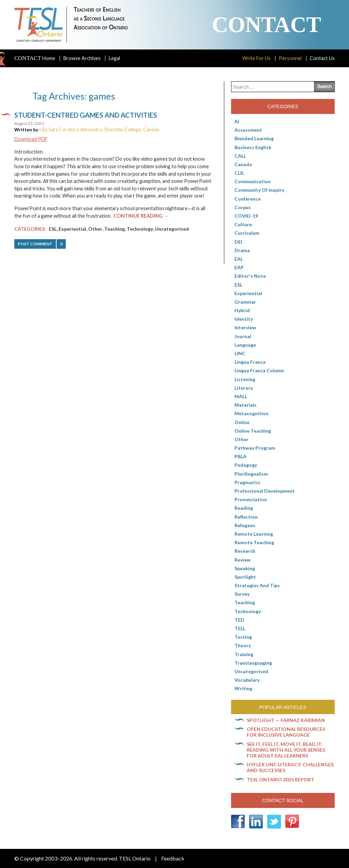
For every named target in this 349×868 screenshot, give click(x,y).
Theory (243, 645)
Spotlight (245, 577)
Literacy (244, 388)
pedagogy (246, 465)
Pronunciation (251, 499)
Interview (245, 327)
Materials (246, 405)
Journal (243, 336)
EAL (239, 259)
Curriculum (247, 233)
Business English (253, 147)
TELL (240, 628)
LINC (240, 353)
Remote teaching (254, 542)
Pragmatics (247, 482)
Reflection (246, 517)
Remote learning (254, 534)
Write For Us (256, 58)
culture (243, 224)
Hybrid (242, 310)
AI (237, 121)
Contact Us (322, 58)
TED (239, 620)
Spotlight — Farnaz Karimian (286, 720)
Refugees (245, 525)
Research (245, 551)
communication (253, 181)
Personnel (290, 58)
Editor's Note (250, 276)
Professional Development (265, 491)
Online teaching (253, 431)
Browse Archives (82, 58)
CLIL (239, 173)
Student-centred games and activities (86, 115)
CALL (240, 156)
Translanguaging (253, 663)
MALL (241, 396)
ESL (53, 229)
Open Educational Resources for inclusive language (286, 732)
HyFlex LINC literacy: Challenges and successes (290, 767)
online (242, 422)
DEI (238, 242)
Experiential (72, 229)
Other (95, 229)
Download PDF (31, 139)
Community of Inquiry (259, 190)
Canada (243, 164)
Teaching (115, 229)
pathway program (255, 448)
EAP (239, 267)
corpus (243, 207)
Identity (244, 319)
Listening (245, 379)
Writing (243, 688)
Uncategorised (172, 229)
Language (245, 345)
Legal (114, 58)
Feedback (173, 858)
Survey (242, 594)
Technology (140, 229)
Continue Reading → (141, 216)
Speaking (245, 568)
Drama (242, 250)
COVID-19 (246, 216)
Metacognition (252, 413)
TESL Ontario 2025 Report (280, 779)
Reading (244, 508)
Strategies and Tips (257, 585)
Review (242, 560)
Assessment (248, 130)
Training (244, 654)
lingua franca (250, 362)
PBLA (240, 456)
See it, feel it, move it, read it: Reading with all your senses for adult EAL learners (286, 750)
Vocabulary (247, 680)
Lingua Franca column (259, 370)
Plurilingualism (251, 474)
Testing (243, 637)
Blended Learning (254, 138)
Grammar (245, 302)
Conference (248, 199)
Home (35, 58)
